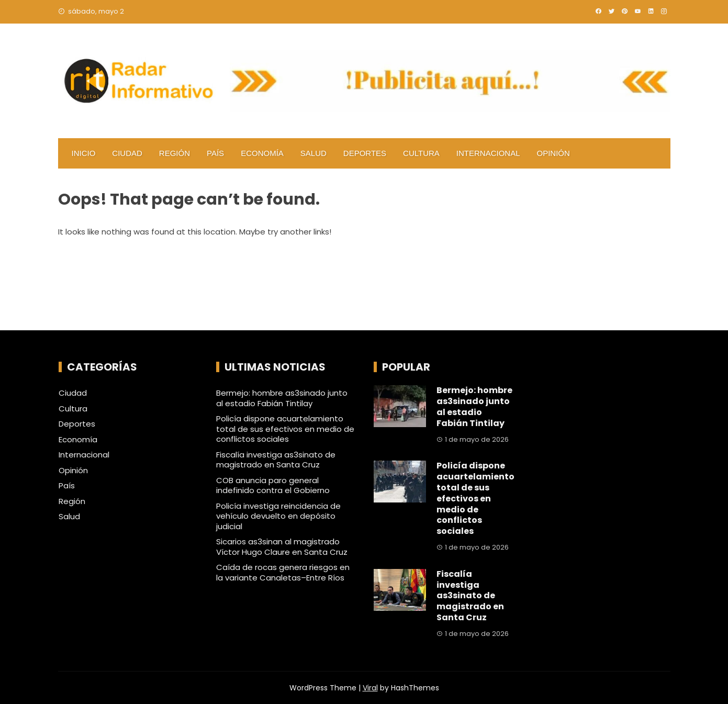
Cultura (421, 153)
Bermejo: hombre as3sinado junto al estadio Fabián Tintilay (282, 398)
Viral (370, 688)
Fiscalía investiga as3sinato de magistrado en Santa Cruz (276, 460)
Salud (313, 153)
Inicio (84, 153)
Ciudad (127, 153)
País (215, 153)
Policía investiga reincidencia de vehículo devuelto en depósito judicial (278, 516)
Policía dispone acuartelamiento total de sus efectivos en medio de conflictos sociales (285, 429)
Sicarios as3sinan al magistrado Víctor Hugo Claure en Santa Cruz (282, 547)
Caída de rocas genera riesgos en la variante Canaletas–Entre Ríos (283, 572)
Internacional (488, 153)
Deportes (365, 153)
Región (175, 153)
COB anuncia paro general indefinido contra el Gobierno (273, 485)
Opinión (553, 153)
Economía (262, 153)
